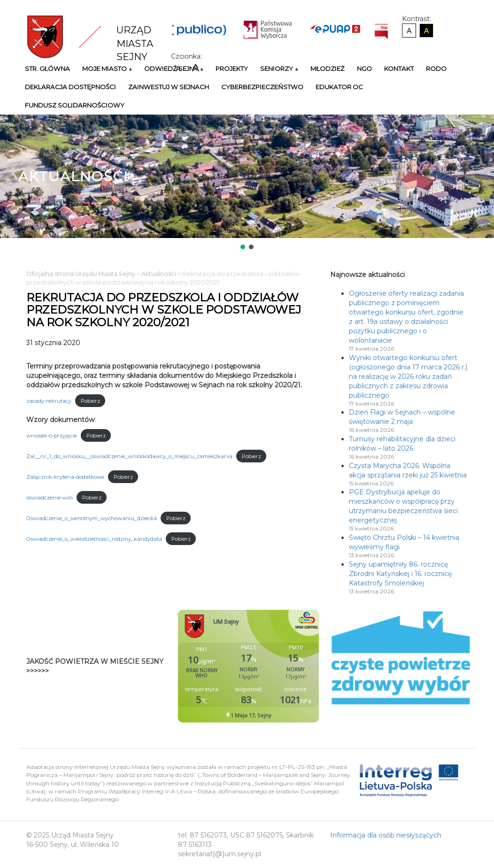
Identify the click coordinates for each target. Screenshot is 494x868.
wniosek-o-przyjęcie (52, 436)
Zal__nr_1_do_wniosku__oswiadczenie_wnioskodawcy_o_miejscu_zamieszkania (129, 456)
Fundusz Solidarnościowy (75, 105)
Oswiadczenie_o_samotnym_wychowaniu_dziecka (92, 518)
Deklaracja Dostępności (70, 87)
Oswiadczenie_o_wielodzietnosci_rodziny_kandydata (94, 539)
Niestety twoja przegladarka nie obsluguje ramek (272, 666)
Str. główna (47, 69)
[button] (243, 247)
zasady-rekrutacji (49, 401)
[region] (247, 183)
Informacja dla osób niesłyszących (386, 835)
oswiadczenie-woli (50, 498)
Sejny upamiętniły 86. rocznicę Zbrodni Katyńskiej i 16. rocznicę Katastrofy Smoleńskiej (400, 574)
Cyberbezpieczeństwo (262, 87)
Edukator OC (339, 87)
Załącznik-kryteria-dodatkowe (65, 477)
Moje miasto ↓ (107, 69)
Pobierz (90, 401)
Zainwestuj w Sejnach (169, 87)
